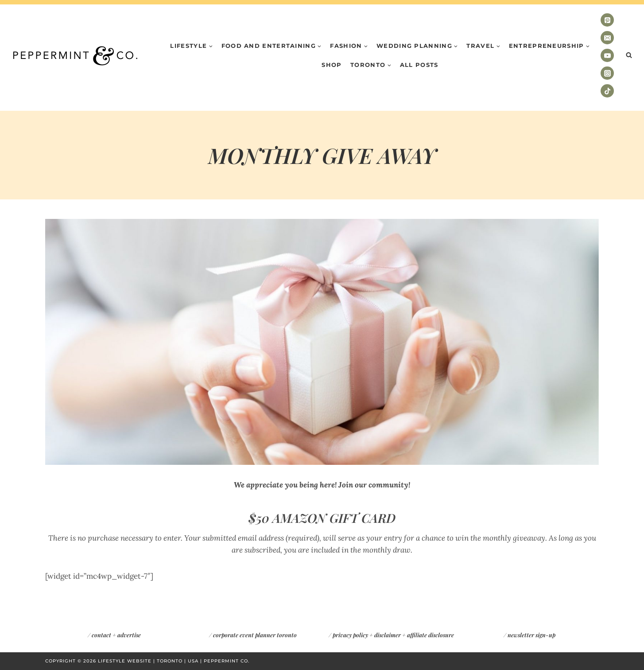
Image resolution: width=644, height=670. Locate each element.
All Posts (419, 65)
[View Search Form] (629, 55)
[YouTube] (607, 55)
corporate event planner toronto (255, 635)
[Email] (607, 38)
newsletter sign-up (531, 635)
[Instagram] (607, 73)
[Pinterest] (607, 20)
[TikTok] (607, 91)
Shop (332, 65)
